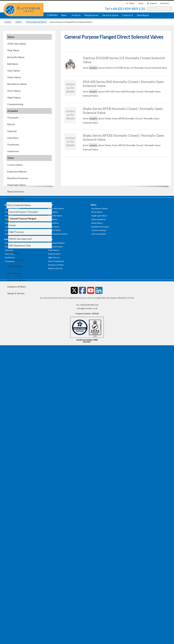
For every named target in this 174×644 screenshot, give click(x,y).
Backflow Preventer (18, 178)
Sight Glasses (15, 273)
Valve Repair (143, 15)
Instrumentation (16, 198)
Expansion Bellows (17, 171)
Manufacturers (91, 15)
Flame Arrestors (16, 192)
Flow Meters (14, 253)
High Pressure (17, 232)
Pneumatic (13, 118)
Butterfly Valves (16, 57)
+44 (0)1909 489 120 (125, 9)
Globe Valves (14, 77)
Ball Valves (13, 64)
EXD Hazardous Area (20, 245)
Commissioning (15, 104)
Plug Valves (13, 50)
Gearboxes (13, 151)
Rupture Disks (15, 266)
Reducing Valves (16, 260)
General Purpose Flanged (23, 218)
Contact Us (128, 15)
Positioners (13, 145)
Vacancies (165, 3)
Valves (11, 37)
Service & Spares (110, 15)
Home (8, 22)
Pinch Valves (14, 91)
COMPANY (52, 15)
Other (19, 22)
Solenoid (12, 131)
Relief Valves (14, 97)
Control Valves (15, 165)
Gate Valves (14, 71)
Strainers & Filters (17, 287)
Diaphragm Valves (17, 185)
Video (130, 3)
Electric (11, 124)
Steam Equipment (17, 280)
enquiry (93, 68)
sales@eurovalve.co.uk (87, 308)
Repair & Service (16, 293)
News (141, 3)
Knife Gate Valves (17, 44)
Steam (12, 225)
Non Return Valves (17, 84)
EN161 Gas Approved (20, 239)
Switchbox (13, 138)
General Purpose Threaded (23, 212)
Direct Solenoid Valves (36, 22)
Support (152, 3)
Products (76, 15)
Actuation (13, 111)
